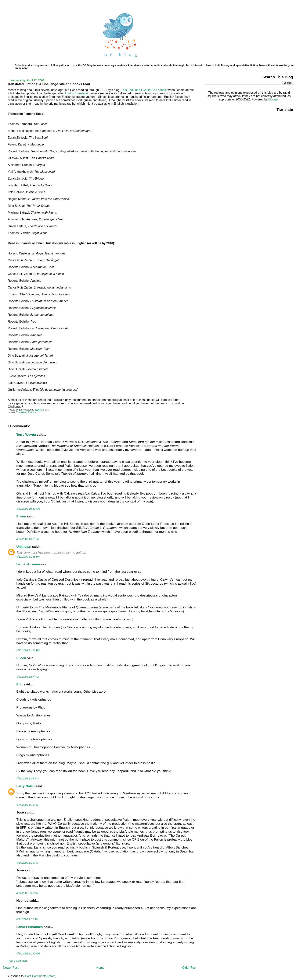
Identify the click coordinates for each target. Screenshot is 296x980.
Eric (19, 684)
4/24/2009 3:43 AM (27, 893)
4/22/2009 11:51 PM (28, 650)
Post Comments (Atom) (41, 976)
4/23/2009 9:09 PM (27, 779)
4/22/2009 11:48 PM (28, 557)
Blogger (273, 99)
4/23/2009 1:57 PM (27, 677)
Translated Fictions (26, 412)
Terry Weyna (26, 435)
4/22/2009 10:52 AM (28, 509)
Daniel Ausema (28, 564)
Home (100, 968)
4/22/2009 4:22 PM (27, 539)
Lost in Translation (77, 93)
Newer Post (11, 968)
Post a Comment (18, 961)
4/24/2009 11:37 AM (28, 954)
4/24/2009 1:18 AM (27, 805)
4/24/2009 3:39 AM (27, 863)
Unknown (24, 547)
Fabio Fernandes (29, 927)
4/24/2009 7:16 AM (27, 919)
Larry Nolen (25, 786)
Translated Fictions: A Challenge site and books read (49, 84)
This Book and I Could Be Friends (144, 90)
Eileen (21, 516)
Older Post (189, 968)
